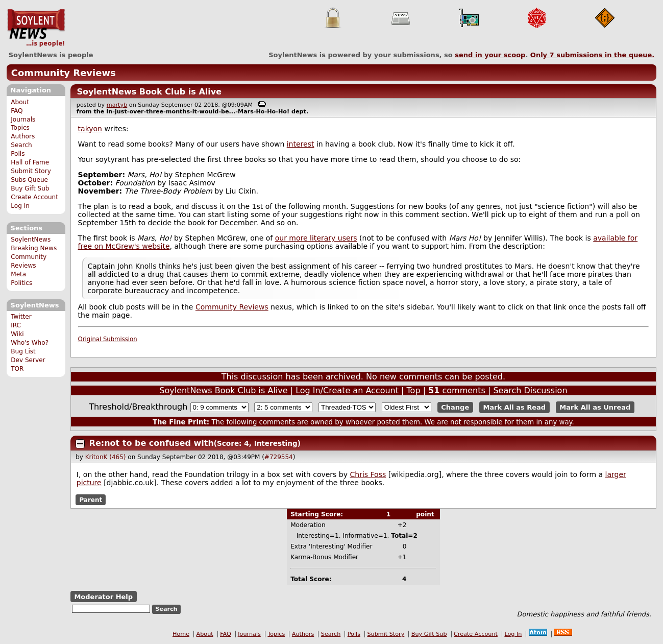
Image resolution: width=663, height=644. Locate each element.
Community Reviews (64, 73)
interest (301, 144)
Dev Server (28, 360)
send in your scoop (490, 55)
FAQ (17, 111)
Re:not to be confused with (152, 443)
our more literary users (316, 238)
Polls (18, 154)
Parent (91, 499)
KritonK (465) (106, 457)
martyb (117, 105)
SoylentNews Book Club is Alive (149, 92)
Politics (21, 283)
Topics (20, 128)
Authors (23, 136)
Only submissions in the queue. (592, 55)
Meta (18, 274)
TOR (17, 369)
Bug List (23, 351)
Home (181, 634)
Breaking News (34, 248)
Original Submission (108, 339)
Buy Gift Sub (30, 188)
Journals (23, 120)
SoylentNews (36, 28)
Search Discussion (530, 390)
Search (21, 145)
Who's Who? (30, 343)
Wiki (17, 334)
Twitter (21, 317)
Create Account (34, 197)
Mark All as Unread (595, 407)
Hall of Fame (30, 162)
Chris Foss (368, 474)
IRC (16, 325)
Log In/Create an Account (347, 390)
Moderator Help (103, 597)
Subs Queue (29, 180)
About (20, 102)
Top (414, 390)
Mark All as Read (514, 407)
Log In (20, 206)
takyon (90, 129)
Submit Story (31, 171)
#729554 (279, 457)
